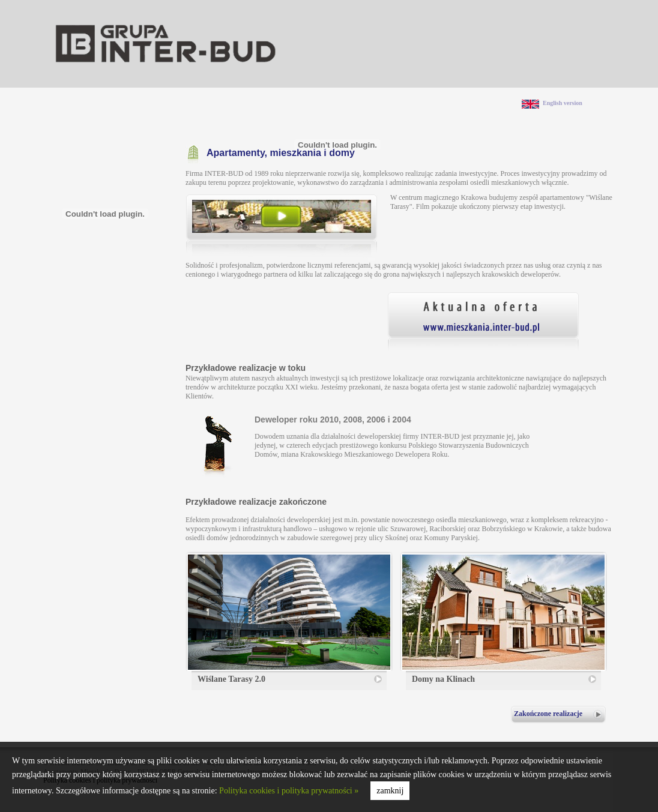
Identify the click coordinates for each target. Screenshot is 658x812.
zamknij (390, 791)
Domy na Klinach (443, 679)
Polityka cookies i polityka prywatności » (289, 791)
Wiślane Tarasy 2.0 (231, 679)
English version (563, 103)
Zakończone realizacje (548, 714)
